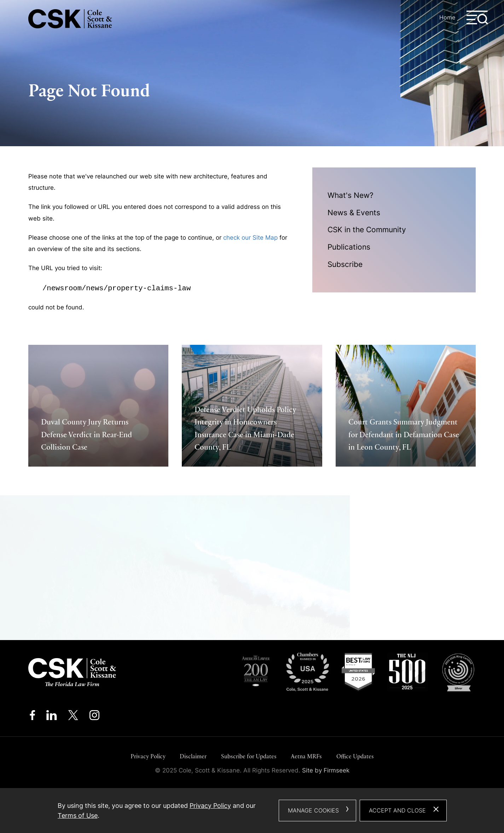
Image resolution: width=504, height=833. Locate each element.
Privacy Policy (148, 756)
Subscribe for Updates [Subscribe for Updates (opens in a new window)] (249, 756)
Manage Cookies (313, 810)
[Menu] (477, 18)
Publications (349, 247)
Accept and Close (397, 810)
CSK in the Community (367, 230)
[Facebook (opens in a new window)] (32, 717)
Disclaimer (193, 756)
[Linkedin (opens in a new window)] (51, 717)
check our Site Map (250, 237)
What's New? (351, 195)
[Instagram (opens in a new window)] (95, 717)
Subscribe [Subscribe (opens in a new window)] (345, 264)
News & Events (354, 213)
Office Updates (355, 756)
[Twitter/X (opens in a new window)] (73, 717)
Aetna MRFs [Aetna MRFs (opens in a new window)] (306, 756)
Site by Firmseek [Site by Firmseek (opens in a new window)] (326, 770)
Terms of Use (78, 815)
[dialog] (252, 810)
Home (447, 17)
